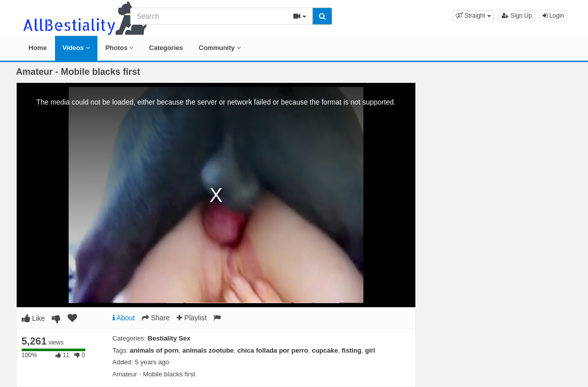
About (124, 318)
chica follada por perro (273, 350)
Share (156, 318)
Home (38, 48)
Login (553, 16)
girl (370, 350)
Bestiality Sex (169, 338)
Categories (166, 48)
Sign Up (517, 16)
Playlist (192, 318)
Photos (120, 48)
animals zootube (208, 350)
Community (220, 48)
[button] (473, 16)
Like (34, 318)
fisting (352, 350)
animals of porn (154, 350)
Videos (76, 48)
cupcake (325, 350)
